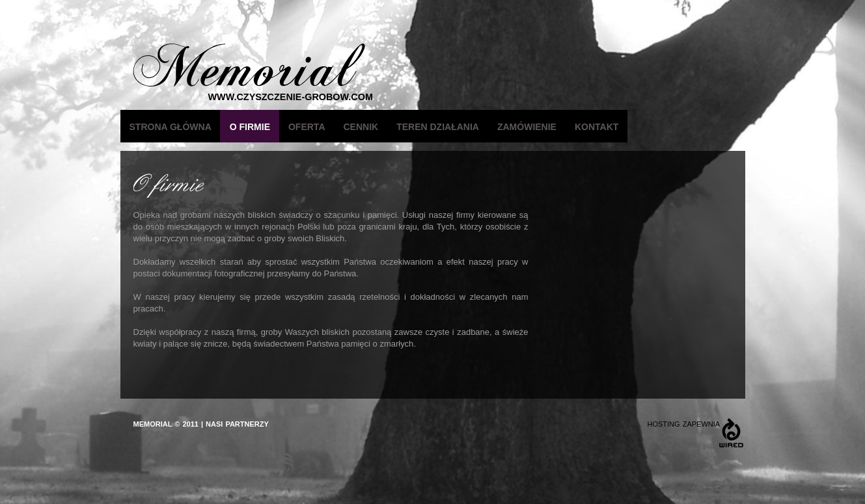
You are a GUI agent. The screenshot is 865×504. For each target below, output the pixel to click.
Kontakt (597, 127)
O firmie (250, 127)
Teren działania (438, 127)
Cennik (361, 127)
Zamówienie (527, 127)
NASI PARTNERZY (237, 424)
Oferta (307, 127)
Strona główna (171, 127)
